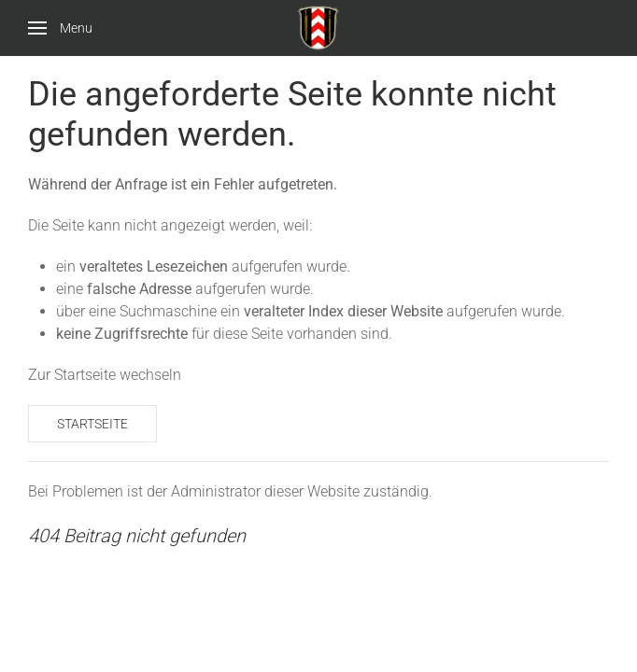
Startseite (92, 424)
